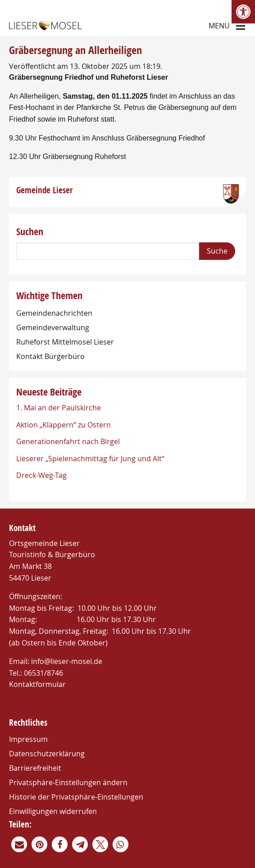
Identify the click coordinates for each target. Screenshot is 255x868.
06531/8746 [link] (43, 673)
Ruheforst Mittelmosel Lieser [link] (65, 342)
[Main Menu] (241, 25)
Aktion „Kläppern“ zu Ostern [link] (64, 425)
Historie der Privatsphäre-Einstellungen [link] (76, 797)
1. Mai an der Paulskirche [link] (59, 408)
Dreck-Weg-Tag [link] (41, 475)
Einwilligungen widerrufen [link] (53, 811)
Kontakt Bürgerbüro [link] (50, 356)
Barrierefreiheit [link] (35, 768)
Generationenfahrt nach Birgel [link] (68, 441)
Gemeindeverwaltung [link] (53, 327)
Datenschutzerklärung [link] (47, 754)
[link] (243, 12)
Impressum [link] (28, 739)
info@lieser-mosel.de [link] (67, 661)
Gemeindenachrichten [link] (54, 313)
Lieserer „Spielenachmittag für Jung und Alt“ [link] (90, 459)
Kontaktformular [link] (37, 684)
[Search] (108, 251)
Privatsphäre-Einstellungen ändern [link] (68, 782)
